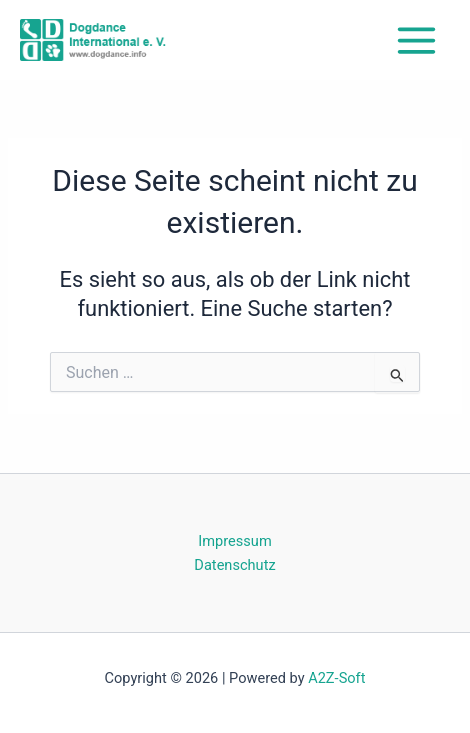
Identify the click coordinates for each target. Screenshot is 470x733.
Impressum (234, 541)
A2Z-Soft (336, 678)
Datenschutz (234, 565)
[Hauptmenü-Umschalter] (416, 40)
